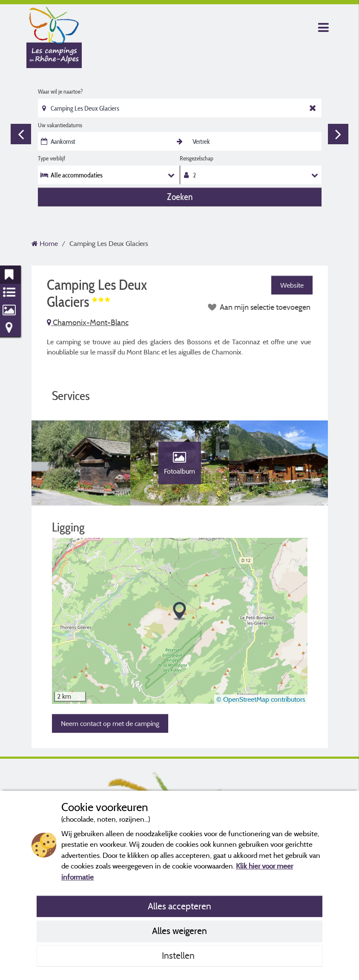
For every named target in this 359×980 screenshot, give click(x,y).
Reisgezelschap (197, 158)
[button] (179, 611)
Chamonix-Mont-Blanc (88, 322)
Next (338, 134)
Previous (21, 134)
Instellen (179, 955)
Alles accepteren (179, 906)
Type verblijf (52, 158)
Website (292, 285)
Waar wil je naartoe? (60, 91)
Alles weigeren (179, 931)
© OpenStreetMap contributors (261, 699)
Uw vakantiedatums (60, 125)
